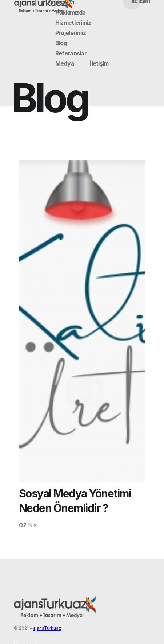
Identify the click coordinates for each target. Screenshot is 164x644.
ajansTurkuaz (47, 628)
